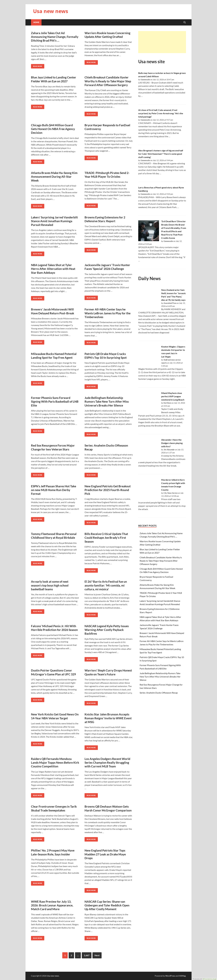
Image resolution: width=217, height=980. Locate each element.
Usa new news (51, 11)
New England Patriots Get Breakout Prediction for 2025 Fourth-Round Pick (108, 490)
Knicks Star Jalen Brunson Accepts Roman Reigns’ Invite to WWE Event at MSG (108, 718)
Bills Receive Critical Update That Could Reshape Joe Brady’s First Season (106, 538)
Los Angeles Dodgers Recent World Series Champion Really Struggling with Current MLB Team (107, 763)
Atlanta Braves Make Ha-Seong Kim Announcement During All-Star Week (54, 177)
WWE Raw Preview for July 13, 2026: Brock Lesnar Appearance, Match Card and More (52, 905)
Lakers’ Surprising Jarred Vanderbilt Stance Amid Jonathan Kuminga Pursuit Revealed (54, 221)
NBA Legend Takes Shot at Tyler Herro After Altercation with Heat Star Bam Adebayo (53, 269)
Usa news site (152, 61)
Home (36, 22)
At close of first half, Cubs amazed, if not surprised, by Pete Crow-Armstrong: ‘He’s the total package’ (161, 113)
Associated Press (170, 303)
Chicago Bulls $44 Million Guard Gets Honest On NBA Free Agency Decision (53, 129)
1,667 (87, 955)
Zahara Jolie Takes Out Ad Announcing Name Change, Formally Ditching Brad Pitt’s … (55, 37)
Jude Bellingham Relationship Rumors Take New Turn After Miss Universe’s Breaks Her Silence (107, 402)
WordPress (170, 976)
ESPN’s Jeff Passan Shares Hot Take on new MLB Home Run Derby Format (54, 490)
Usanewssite (145, 79)
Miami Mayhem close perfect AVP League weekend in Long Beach (173, 396)
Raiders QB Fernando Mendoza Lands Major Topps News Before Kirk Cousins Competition (55, 763)
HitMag (182, 976)
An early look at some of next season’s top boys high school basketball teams (50, 585)
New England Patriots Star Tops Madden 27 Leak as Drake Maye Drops (105, 854)
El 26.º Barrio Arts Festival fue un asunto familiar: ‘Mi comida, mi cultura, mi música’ (106, 585)
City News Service (171, 493)
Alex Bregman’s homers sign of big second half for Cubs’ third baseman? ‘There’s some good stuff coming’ (161, 154)
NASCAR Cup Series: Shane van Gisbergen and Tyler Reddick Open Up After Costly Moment (107, 905)
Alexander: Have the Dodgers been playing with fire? (172, 443)
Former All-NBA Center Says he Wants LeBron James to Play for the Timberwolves (108, 313)
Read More (37, 66)
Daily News (149, 278)
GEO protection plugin (210, 979)
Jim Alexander (169, 450)
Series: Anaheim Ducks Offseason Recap (159, 693)
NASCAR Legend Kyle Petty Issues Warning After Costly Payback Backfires (107, 630)
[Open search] (185, 22)
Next (97, 955)
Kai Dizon (167, 403)
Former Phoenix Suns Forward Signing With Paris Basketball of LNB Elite (55, 402)
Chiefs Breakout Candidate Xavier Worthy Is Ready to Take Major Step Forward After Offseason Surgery (108, 81)
